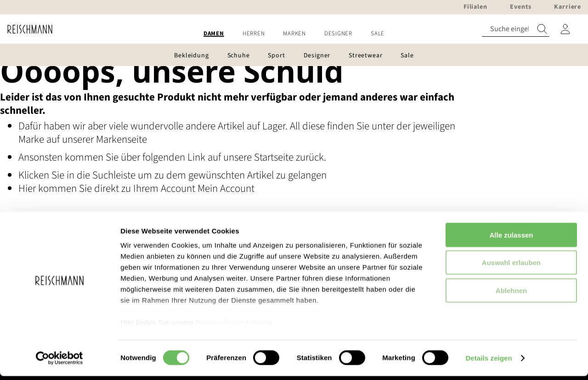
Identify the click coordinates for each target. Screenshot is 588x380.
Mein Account (226, 188)
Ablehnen (511, 294)
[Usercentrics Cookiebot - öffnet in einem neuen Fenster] (59, 362)
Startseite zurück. (290, 157)
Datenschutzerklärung (234, 326)
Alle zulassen (511, 239)
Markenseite (122, 139)
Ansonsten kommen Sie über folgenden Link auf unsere (136, 157)
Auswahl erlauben (511, 266)
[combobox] (516, 29)
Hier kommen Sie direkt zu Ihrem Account (108, 188)
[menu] (294, 34)
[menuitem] (214, 34)
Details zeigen (489, 362)
